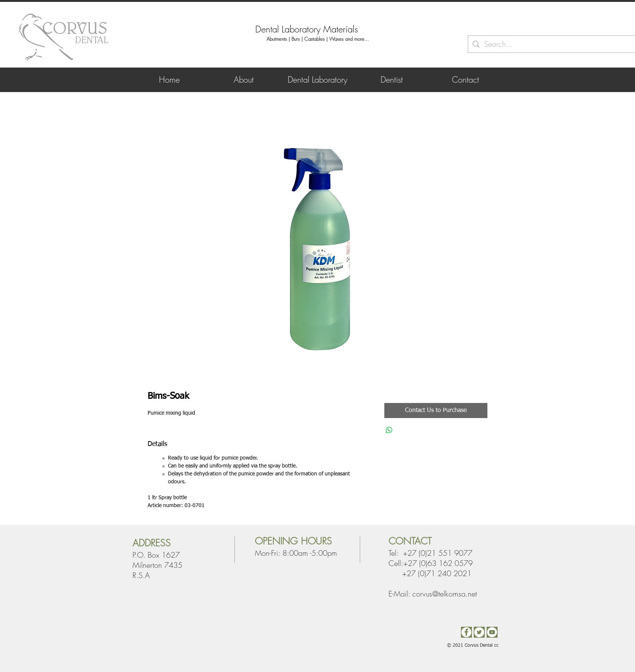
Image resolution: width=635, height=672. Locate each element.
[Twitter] (479, 632)
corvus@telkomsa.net (445, 594)
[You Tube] (492, 632)
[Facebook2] (466, 632)
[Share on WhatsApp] (389, 430)
